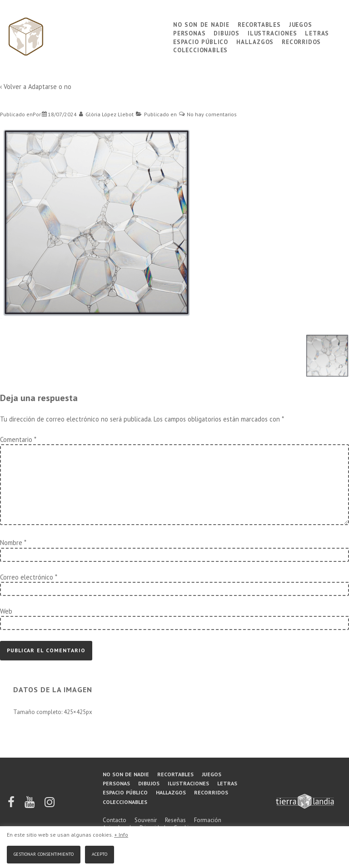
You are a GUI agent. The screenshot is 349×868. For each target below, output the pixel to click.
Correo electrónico (27, 577)
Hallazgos (255, 41)
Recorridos (301, 41)
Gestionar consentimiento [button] (44, 853)
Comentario (18, 439)
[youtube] (30, 805)
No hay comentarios (212, 114)
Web (6, 611)
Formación (208, 820)
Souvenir (146, 820)
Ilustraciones (272, 32)
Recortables (259, 24)
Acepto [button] (100, 853)
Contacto (115, 820)
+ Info (121, 835)
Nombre (11, 543)
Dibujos (227, 32)
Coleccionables (200, 49)
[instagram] (50, 805)
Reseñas (175, 820)
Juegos (301, 24)
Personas (189, 32)
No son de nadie (201, 24)
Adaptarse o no (50, 87)
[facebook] (12, 805)
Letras (317, 32)
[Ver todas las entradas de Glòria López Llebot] (107, 114)
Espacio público (201, 41)
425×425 (75, 712)
